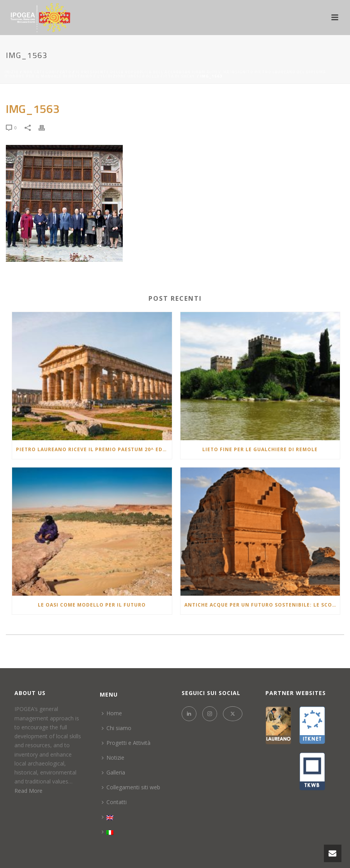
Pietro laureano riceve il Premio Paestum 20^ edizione (94, 449)
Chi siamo (117, 728)
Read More (28, 791)
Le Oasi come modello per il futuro (92, 605)
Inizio (12, 72)
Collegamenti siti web (131, 787)
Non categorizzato (47, 72)
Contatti (114, 802)
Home (112, 713)
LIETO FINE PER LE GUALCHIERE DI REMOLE (260, 449)
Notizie (113, 758)
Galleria (113, 772)
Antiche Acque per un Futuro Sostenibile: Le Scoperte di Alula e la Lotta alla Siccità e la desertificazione (262, 605)
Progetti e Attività (126, 743)
